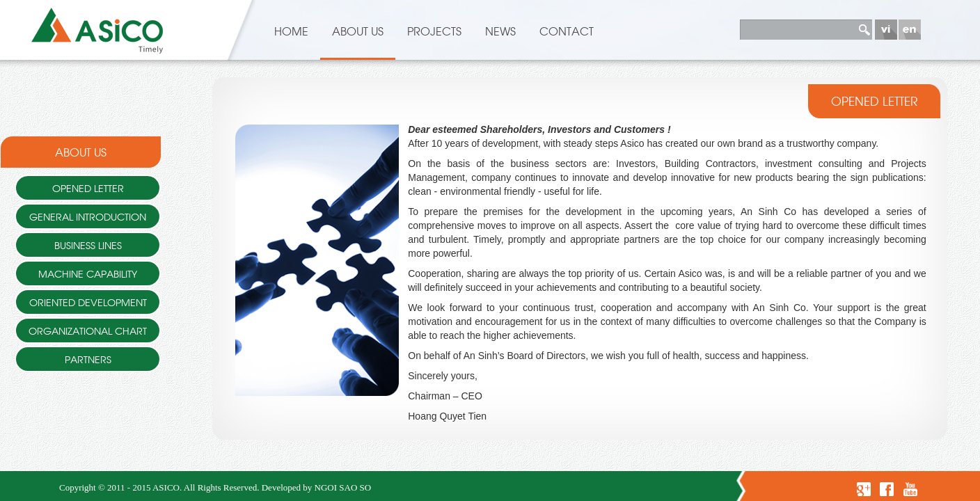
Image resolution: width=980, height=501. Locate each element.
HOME (291, 31)
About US (358, 31)
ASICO (166, 487)
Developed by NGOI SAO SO (316, 487)
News (500, 31)
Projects (434, 31)
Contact (567, 31)
